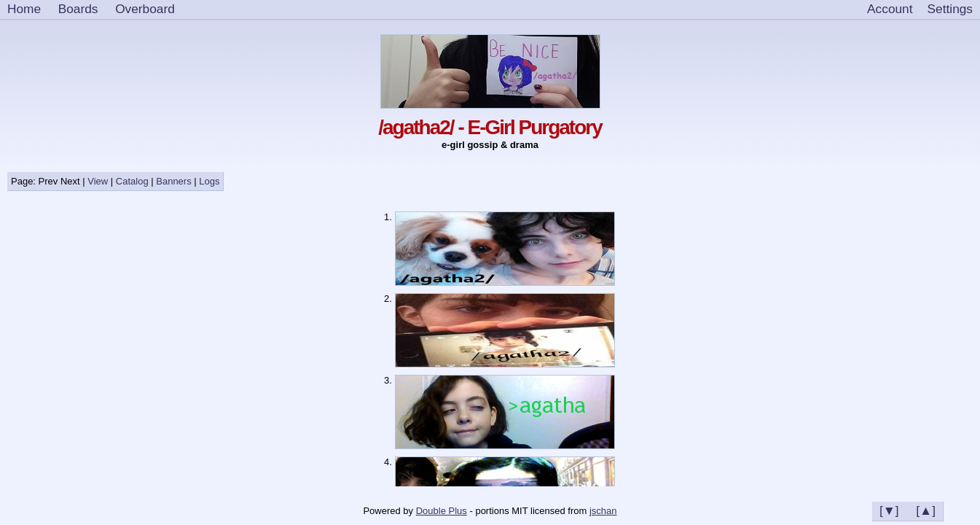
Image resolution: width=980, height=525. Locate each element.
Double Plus (442, 511)
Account (890, 9)
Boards (78, 9)
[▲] (926, 510)
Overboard (145, 9)
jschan (603, 511)
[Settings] (950, 9)
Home (24, 9)
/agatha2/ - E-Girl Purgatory (490, 127)
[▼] (889, 510)
